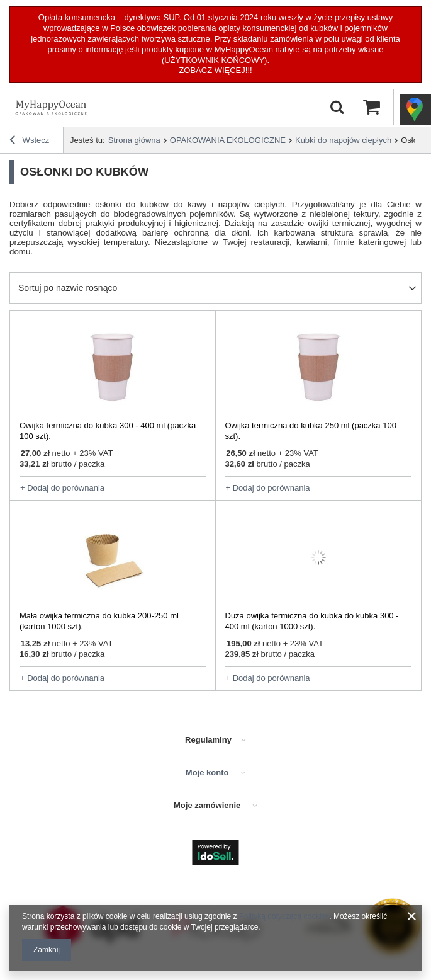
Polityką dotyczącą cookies (284, 916)
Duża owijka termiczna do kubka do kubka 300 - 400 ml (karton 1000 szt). (312, 621)
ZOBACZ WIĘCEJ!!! (215, 70)
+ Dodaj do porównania (62, 488)
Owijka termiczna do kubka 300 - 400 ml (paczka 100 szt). (108, 431)
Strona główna (134, 140)
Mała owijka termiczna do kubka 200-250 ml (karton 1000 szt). (99, 621)
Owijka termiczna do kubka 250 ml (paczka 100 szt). (311, 431)
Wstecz (29, 142)
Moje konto (208, 772)
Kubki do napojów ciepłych (343, 140)
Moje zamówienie (208, 805)
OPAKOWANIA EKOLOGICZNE (228, 140)
